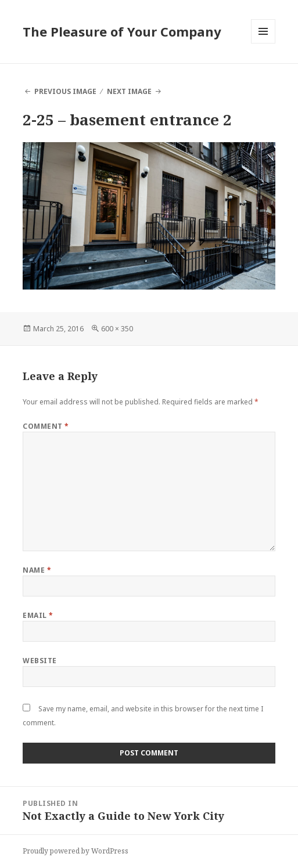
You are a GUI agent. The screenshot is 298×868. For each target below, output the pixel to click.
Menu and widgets (263, 43)
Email (38, 615)
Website (40, 661)
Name (37, 570)
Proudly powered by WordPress (76, 851)
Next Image (129, 91)
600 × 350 (117, 329)
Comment (46, 426)
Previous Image (65, 91)
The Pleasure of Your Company (122, 31)
